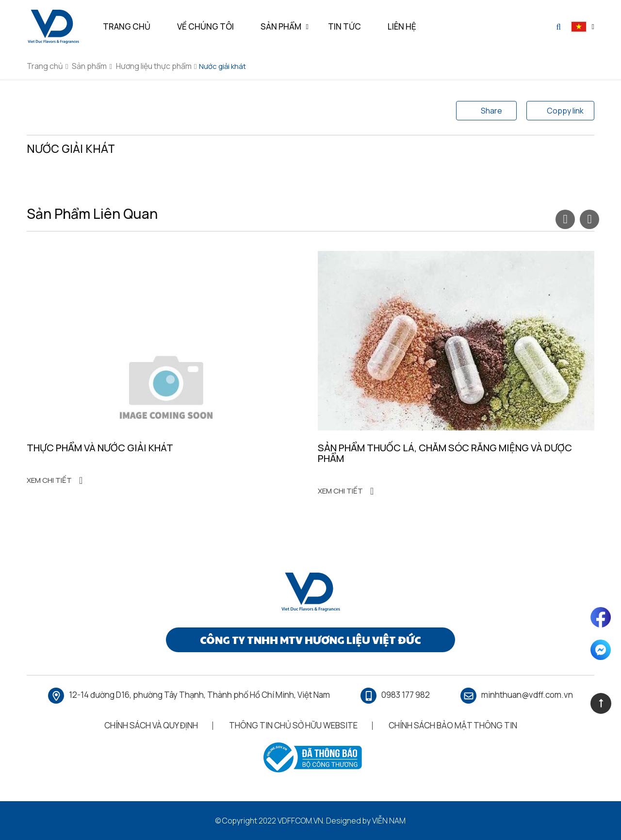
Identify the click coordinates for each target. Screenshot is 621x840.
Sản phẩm (89, 66)
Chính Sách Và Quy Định (151, 725)
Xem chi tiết (55, 481)
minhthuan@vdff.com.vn (527, 695)
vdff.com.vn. (301, 821)
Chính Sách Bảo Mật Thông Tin (453, 725)
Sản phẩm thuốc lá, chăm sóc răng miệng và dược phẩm (445, 453)
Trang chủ (45, 66)
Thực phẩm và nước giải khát (100, 448)
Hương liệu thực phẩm (154, 66)
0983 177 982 (406, 695)
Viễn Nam (389, 821)
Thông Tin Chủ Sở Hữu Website (293, 725)
